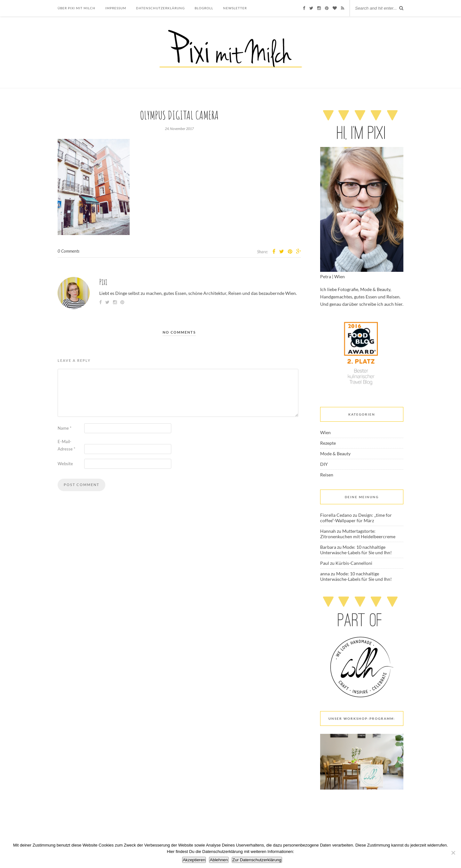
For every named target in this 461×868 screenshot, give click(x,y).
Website (65, 464)
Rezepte (328, 443)
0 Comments (69, 251)
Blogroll (204, 8)
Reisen (327, 475)
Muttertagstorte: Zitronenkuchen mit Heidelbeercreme (358, 534)
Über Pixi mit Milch (77, 8)
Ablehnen (219, 860)
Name (65, 428)
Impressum (116, 8)
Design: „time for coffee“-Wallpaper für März (356, 518)
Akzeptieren (194, 860)
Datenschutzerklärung (160, 8)
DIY (324, 464)
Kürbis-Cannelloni (354, 563)
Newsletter (235, 8)
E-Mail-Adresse (66, 445)
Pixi (103, 282)
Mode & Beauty (335, 454)
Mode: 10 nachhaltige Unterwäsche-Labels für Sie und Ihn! (356, 550)
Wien (325, 432)
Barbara (328, 547)
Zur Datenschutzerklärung (257, 860)
